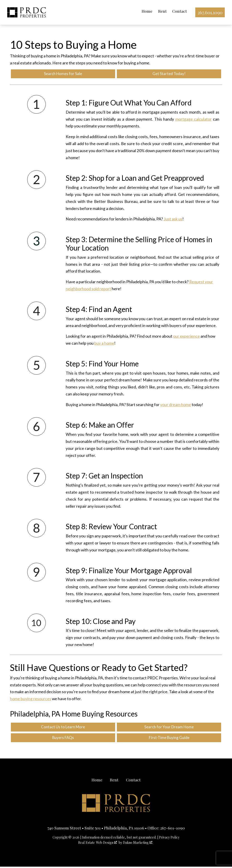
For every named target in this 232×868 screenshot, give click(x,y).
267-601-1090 (173, 829)
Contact (179, 11)
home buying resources (31, 699)
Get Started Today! (169, 74)
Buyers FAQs (63, 739)
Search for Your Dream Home (169, 728)
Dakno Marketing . (138, 844)
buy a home (104, 344)
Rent (162, 11)
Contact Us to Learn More (63, 728)
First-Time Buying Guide (169, 739)
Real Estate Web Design (98, 844)
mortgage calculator (194, 120)
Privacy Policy (169, 839)
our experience (186, 337)
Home (146, 11)
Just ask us (173, 220)
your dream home (176, 405)
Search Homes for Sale (63, 74)
